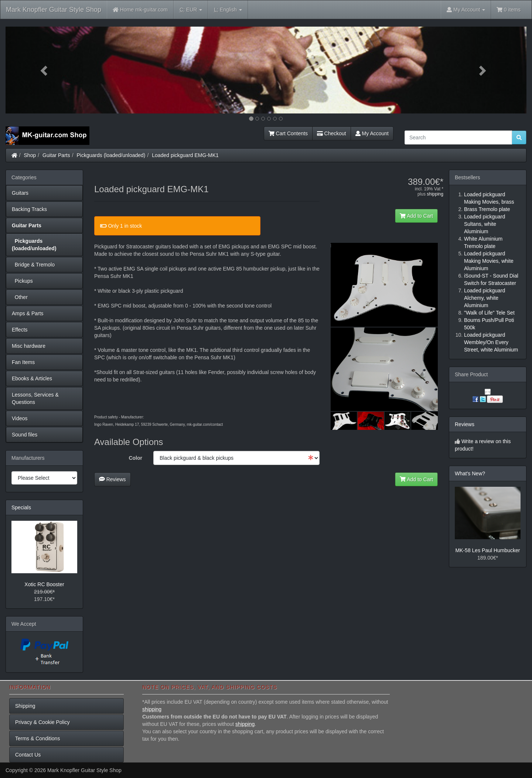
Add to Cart (416, 216)
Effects (20, 330)
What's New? (470, 473)
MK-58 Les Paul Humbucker (487, 550)
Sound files (25, 435)
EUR (191, 10)
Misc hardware (29, 346)
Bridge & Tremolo (33, 265)
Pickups (22, 281)
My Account (372, 133)
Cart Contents (288, 133)
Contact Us (28, 755)
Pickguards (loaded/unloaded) (111, 155)
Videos (20, 418)
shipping (435, 194)
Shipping (25, 706)
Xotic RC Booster (44, 584)
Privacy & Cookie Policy (42, 722)
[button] (45, 70)
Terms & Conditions (37, 738)
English (228, 10)
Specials (21, 507)
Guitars (20, 193)
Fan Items (23, 362)
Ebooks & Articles (32, 378)
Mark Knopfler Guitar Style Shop (54, 10)
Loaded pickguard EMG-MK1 (185, 155)
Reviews (112, 479)
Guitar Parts (56, 155)
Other (20, 297)
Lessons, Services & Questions (35, 398)
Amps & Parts (28, 313)
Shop (30, 155)
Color (135, 458)
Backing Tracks (29, 209)
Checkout (332, 133)
